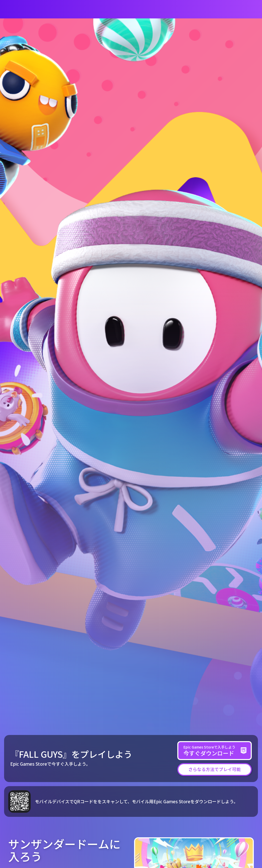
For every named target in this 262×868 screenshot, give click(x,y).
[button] (215, 769)
